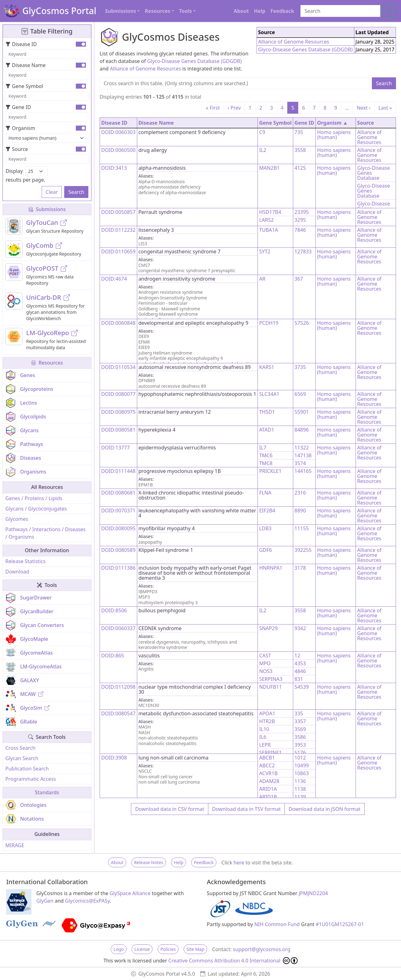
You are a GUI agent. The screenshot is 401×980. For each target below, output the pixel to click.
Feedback (282, 11)
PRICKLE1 (270, 471)
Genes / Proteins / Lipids (34, 498)
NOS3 (266, 671)
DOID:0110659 (118, 251)
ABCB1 (267, 758)
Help (260, 11)
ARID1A (268, 789)
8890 (300, 511)
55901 (302, 412)
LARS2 (266, 220)
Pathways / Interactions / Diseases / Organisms (45, 533)
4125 (300, 168)
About (241, 11)
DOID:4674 (114, 279)
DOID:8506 (114, 610)
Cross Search (20, 748)
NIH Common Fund (277, 924)
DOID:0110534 (118, 367)
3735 (300, 367)
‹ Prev (234, 108)
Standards (47, 792)
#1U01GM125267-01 (340, 924)
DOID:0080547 (118, 713)
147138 (303, 455)
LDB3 (265, 528)
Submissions (47, 209)
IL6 (263, 737)
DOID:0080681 (118, 493)
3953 (300, 745)
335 (299, 713)
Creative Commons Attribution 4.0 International (233, 961)
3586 (300, 737)
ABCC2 (267, 765)
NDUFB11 (271, 687)
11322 (302, 448)
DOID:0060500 (118, 150)
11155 (302, 528)
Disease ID (21, 44)
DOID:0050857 (118, 212)
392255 (303, 550)
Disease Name (26, 65)
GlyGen (45, 901)
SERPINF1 (270, 753)
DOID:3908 (114, 758)
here (239, 863)
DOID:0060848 (118, 323)
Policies (168, 949)
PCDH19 (269, 323)
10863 (302, 773)
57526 (302, 323)
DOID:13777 (115, 448)
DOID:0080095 (118, 528)
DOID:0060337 (118, 628)
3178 (300, 568)
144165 (303, 471)
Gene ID (18, 107)
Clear (52, 192)
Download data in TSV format (246, 809)
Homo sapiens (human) (334, 135)
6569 (300, 394)
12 (297, 656)
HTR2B (267, 721)
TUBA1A (269, 230)
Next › (364, 108)
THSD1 (267, 412)
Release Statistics (25, 561)
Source (17, 149)
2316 (300, 493)
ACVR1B (268, 773)
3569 (300, 729)
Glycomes (17, 519)
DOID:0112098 (118, 687)
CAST (265, 656)
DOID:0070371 (118, 511)
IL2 (263, 150)
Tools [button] (186, 11)
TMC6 (266, 455)
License (142, 949)
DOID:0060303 (118, 132)
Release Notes (149, 862)
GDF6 (266, 550)
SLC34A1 (269, 394)
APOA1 (267, 713)
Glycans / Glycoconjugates (36, 509)
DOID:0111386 (118, 568)
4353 (300, 663)
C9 (262, 132)
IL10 (264, 729)
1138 (300, 789)
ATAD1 (267, 430)
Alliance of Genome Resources (146, 69)
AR (262, 279)
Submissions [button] (120, 11)
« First (213, 108)
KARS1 (267, 367)
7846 (300, 230)
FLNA (265, 493)
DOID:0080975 (118, 412)
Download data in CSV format (169, 809)
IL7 (263, 448)
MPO (265, 663)
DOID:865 (113, 656)
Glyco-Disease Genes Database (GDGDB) (195, 61)
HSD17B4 (270, 212)
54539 (302, 687)
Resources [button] (157, 11)
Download (17, 572)
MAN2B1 (269, 168)
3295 (300, 220)
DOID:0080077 (118, 394)
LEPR (265, 745)
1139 (300, 797)
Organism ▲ (332, 123)
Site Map (195, 949)
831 (299, 679)
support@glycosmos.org (261, 949)
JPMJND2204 (313, 893)
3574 (300, 463)
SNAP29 (268, 628)
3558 (300, 150)
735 (299, 132)
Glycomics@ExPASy (88, 901)
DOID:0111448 (118, 471)
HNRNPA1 (271, 568)
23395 (302, 212)
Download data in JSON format (325, 809)
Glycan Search (22, 758)
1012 (300, 758)
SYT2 (265, 251)
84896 (302, 430)
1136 (300, 781)
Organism (20, 128)
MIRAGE (15, 845)
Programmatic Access (31, 779)
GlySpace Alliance (130, 893)
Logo (119, 949)
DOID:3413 (114, 168)
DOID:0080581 (118, 430)
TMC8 (266, 463)
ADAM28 (269, 781)
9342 (300, 628)
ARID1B (268, 797)
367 (299, 279)
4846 (300, 671)
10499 (302, 765)
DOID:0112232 (118, 230)
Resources (47, 363)
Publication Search (27, 769)
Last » (385, 108)
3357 (300, 721)
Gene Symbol (24, 86)
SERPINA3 (271, 679)
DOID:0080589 (118, 550)
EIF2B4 (267, 511)
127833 (303, 251)
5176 (300, 753)
